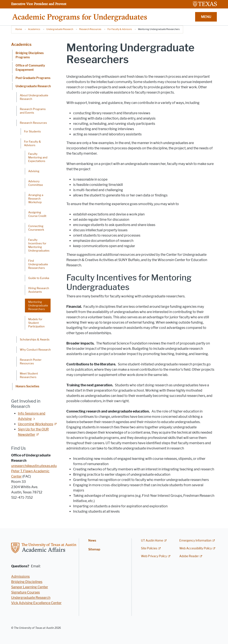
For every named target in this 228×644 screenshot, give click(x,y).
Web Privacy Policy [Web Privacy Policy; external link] (154, 556)
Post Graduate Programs (33, 78)
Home (19, 29)
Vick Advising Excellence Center (36, 603)
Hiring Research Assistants (39, 290)
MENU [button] (206, 17)
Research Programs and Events (33, 111)
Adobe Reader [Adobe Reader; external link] (189, 556)
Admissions (20, 577)
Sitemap (94, 549)
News (92, 541)
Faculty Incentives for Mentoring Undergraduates (39, 245)
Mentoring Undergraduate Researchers (38, 305)
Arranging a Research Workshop (36, 199)
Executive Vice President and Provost (39, 4)
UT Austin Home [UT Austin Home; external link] (152, 541)
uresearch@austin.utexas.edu (34, 466)
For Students (32, 131)
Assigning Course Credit (37, 214)
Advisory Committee (36, 183)
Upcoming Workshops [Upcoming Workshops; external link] (36, 424)
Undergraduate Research (60, 29)
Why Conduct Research (35, 350)
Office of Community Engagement (30, 68)
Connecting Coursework (36, 228)
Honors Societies (27, 386)
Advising (34, 171)
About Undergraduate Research (34, 97)
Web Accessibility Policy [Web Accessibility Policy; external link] (196, 548)
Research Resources (90, 29)
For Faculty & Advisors (120, 29)
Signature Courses (25, 592)
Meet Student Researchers (29, 375)
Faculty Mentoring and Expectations (38, 157)
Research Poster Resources (31, 361)
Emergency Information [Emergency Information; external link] (195, 541)
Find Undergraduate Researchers (38, 264)
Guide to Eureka (39, 278)
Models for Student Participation (36, 323)
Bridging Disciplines (27, 582)
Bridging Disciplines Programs (30, 55)
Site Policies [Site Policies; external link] (149, 548)
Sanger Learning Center (30, 587)
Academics (34, 29)
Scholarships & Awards (35, 339)
